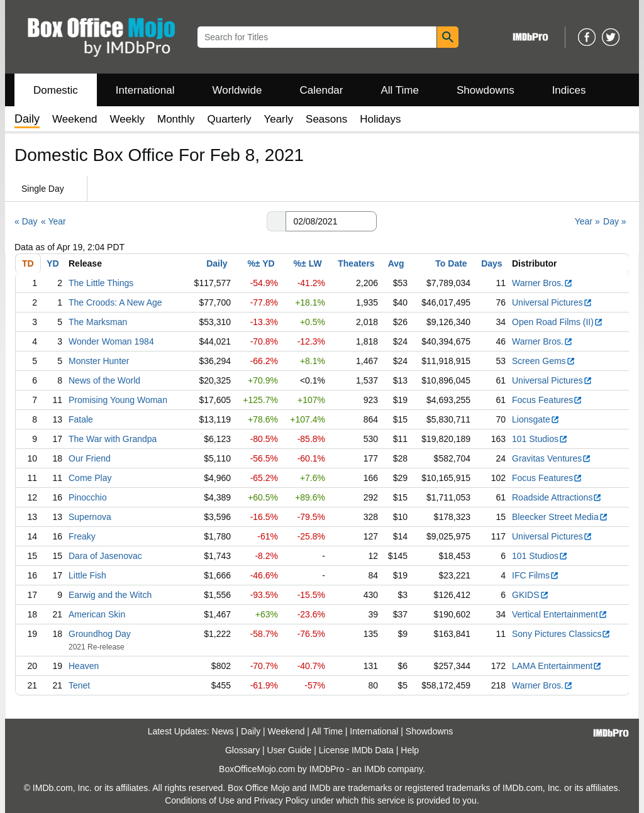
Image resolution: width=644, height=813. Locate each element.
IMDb (375, 769)
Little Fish (87, 575)
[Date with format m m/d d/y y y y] (331, 221)
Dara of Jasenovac (105, 556)
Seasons (326, 119)
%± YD (261, 263)
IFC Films (536, 575)
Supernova (90, 517)
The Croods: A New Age (115, 302)
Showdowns (486, 90)
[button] (276, 221)
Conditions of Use (200, 800)
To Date (451, 263)
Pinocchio (88, 497)
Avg (396, 263)
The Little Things (101, 283)
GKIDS (530, 595)
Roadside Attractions (557, 497)
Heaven (84, 666)
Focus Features (547, 400)
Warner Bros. (542, 283)
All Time (400, 90)
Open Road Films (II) (558, 322)
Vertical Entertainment (560, 614)
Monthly (176, 119)
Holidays (380, 119)
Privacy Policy (281, 800)
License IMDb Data (356, 750)
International (145, 90)
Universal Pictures (552, 302)
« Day (26, 221)
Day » (615, 221)
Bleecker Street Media (560, 517)
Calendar (322, 90)
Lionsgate (536, 419)
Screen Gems (544, 361)
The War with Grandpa (113, 439)
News (223, 731)
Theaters (356, 263)
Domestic (56, 90)
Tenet (79, 685)
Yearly (278, 119)
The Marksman (98, 322)
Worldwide (237, 90)
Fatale (81, 419)
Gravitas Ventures (552, 458)
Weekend (75, 119)
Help (410, 750)
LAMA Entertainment (557, 666)
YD (53, 263)
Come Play (90, 478)
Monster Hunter (99, 361)
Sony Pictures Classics (561, 634)
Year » (587, 221)
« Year (53, 221)
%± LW (308, 263)
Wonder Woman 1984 (111, 341)
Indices (569, 90)
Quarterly (230, 119)
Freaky (82, 536)
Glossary (242, 750)
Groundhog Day (100, 634)
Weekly (127, 119)
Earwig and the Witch (110, 595)
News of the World (104, 380)
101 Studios (540, 439)
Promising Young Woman (118, 400)
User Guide (290, 750)
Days (491, 263)
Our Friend (90, 458)
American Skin (97, 614)
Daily (217, 263)
